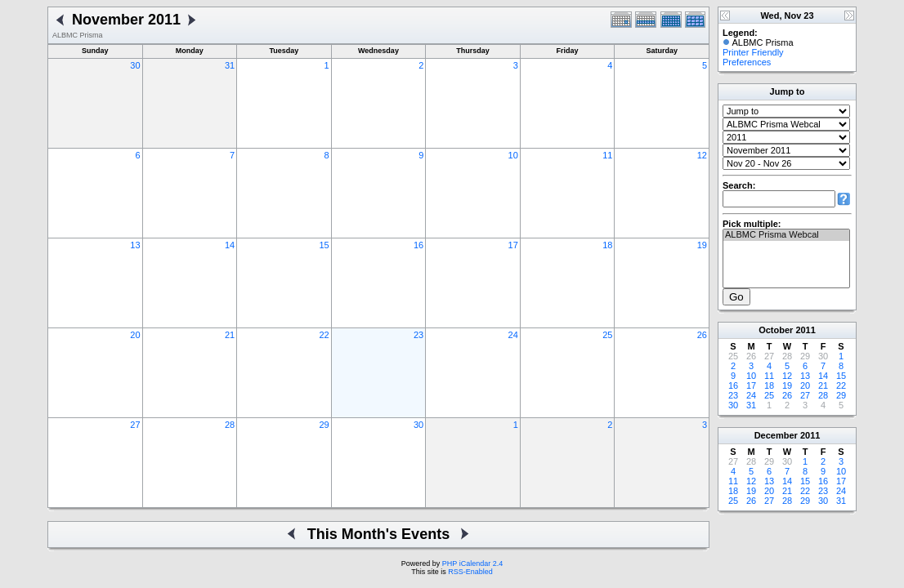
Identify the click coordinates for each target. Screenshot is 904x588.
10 (513, 155)
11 (607, 155)
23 (418, 335)
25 (607, 335)
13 (135, 245)
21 (230, 335)
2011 (805, 330)
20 (135, 335)
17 (513, 245)
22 (324, 335)
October (776, 330)
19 (702, 245)
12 (702, 155)
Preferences (747, 62)
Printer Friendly (753, 52)
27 (135, 425)
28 (230, 425)
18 (607, 245)
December (776, 435)
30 (135, 65)
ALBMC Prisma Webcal (786, 235)
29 (324, 425)
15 (324, 245)
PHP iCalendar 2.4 (472, 563)
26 (702, 335)
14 (230, 245)
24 (513, 335)
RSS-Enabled (470, 572)
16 (418, 245)
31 (230, 65)
